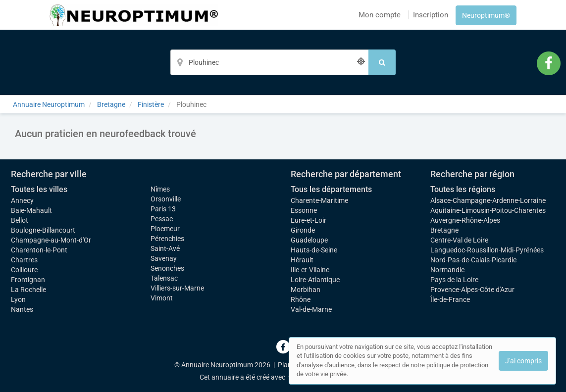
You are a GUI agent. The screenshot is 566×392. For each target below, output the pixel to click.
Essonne (304, 210)
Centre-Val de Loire (459, 240)
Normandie (447, 270)
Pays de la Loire (454, 280)
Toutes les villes (39, 189)
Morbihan (306, 290)
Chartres (24, 260)
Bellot (20, 220)
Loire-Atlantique (315, 280)
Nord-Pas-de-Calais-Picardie (473, 260)
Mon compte (380, 15)
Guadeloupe (309, 240)
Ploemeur (165, 229)
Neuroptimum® (486, 15)
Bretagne (444, 230)
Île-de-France (450, 299)
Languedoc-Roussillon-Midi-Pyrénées (487, 250)
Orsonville (166, 199)
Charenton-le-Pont (39, 250)
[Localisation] (269, 62)
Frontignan (28, 280)
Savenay (164, 258)
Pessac (162, 219)
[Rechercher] (382, 62)
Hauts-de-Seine (314, 250)
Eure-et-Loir (309, 220)
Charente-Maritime (319, 200)
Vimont (162, 298)
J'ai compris (523, 361)
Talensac (164, 278)
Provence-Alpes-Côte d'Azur (472, 290)
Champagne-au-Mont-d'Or (51, 240)
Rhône (301, 299)
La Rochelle (28, 290)
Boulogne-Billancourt (43, 230)
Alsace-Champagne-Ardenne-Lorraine (488, 200)
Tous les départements (331, 189)
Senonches (167, 268)
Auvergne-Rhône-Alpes (465, 220)
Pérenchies (167, 239)
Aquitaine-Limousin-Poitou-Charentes (488, 210)
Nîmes (160, 189)
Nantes (22, 309)
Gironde (303, 230)
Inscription (431, 15)
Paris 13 (163, 209)
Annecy (22, 200)
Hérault (302, 260)
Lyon (18, 299)
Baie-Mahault (31, 210)
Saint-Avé (165, 248)
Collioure (24, 270)
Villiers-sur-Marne (177, 288)
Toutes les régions (463, 189)
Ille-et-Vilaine (310, 270)
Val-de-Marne (311, 309)
